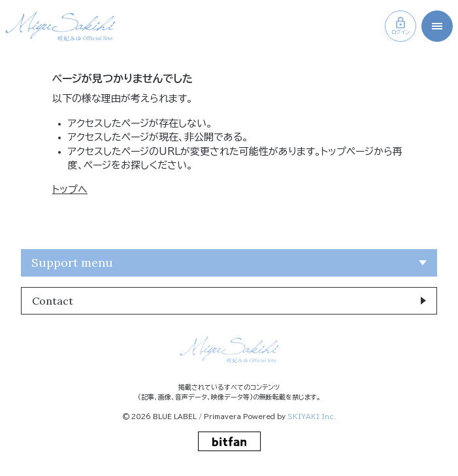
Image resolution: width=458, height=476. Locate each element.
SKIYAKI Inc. (312, 416)
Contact (53, 301)
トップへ (70, 189)
